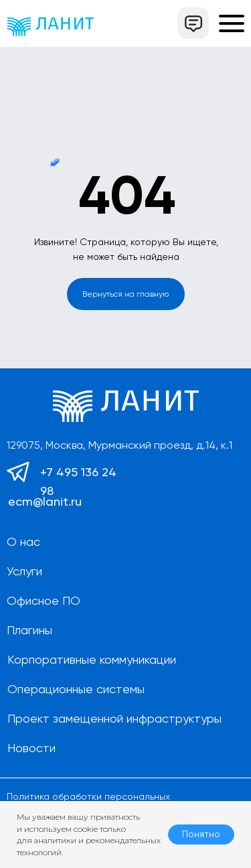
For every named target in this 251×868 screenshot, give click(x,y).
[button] (193, 23)
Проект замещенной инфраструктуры (114, 718)
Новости (31, 748)
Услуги (24, 571)
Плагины (29, 630)
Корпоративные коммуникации (92, 659)
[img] (51, 27)
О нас (23, 541)
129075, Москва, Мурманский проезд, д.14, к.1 (119, 445)
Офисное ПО (44, 600)
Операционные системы (76, 689)
